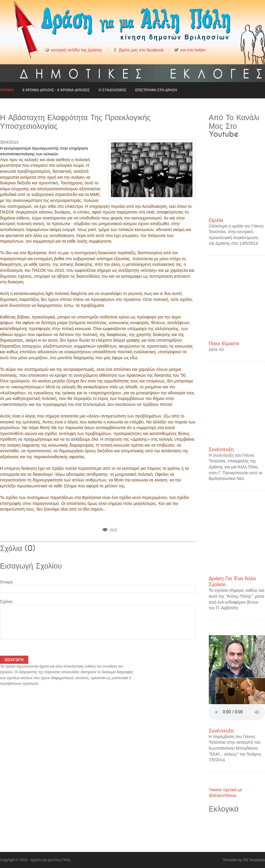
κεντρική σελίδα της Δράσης (76, 50)
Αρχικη (7, 90)
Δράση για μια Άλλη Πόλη (51, 860)
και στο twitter (193, 50)
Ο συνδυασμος (112, 90)
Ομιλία (216, 220)
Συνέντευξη (221, 449)
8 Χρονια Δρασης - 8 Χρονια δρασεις (56, 90)
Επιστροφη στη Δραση (156, 90)
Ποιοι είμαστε (224, 344)
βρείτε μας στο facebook (141, 50)
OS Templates (254, 860)
